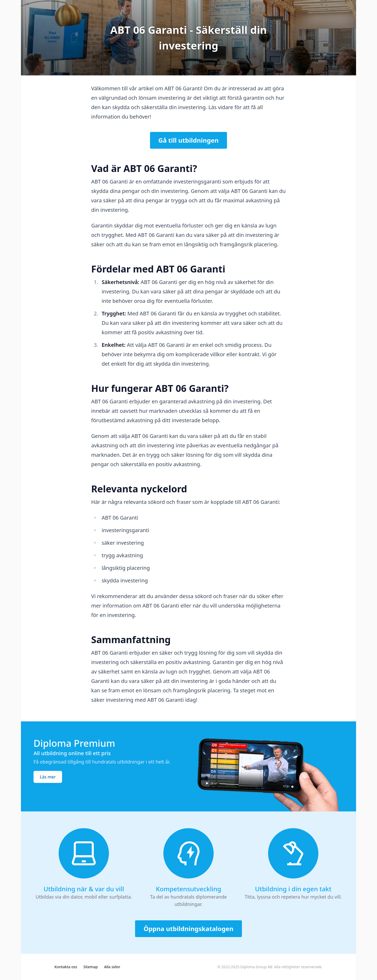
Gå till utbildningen (188, 140)
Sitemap (91, 967)
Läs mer (48, 777)
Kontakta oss (66, 967)
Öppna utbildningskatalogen (188, 929)
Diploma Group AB (256, 967)
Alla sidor (112, 967)
